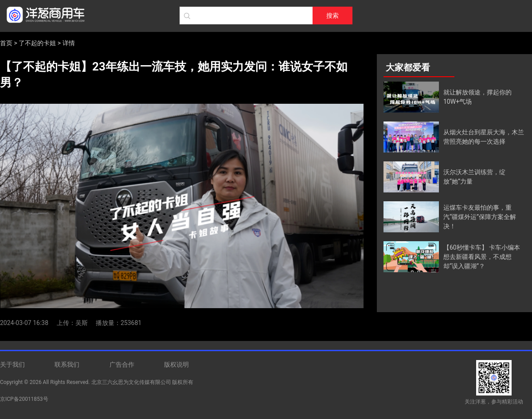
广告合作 (122, 364)
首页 (6, 43)
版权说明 (176, 364)
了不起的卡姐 (37, 43)
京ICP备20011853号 (24, 399)
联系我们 (67, 364)
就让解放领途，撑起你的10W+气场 (477, 97)
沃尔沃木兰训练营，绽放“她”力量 (474, 177)
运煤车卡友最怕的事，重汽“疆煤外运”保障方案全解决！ (480, 217)
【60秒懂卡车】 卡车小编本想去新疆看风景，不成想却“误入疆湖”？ (482, 257)
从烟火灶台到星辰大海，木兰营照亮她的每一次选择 (484, 137)
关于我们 (12, 364)
